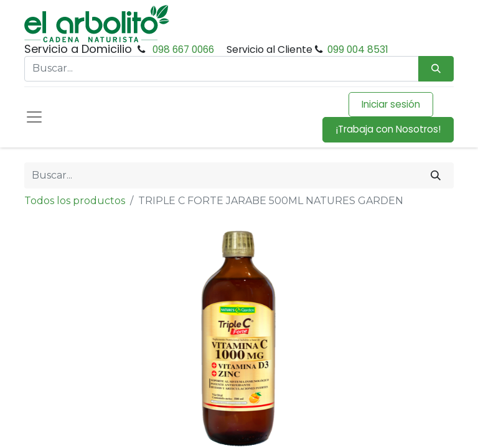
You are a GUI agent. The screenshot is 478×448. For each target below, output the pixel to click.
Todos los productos (75, 201)
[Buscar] (436, 175)
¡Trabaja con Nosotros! (388, 129)
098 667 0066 (183, 49)
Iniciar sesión (391, 104)
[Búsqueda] (436, 69)
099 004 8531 (358, 49)
